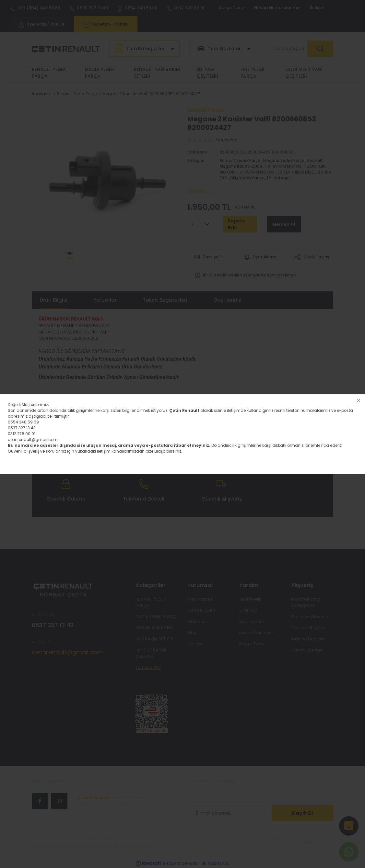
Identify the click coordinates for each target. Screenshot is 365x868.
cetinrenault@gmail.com (33, 440)
